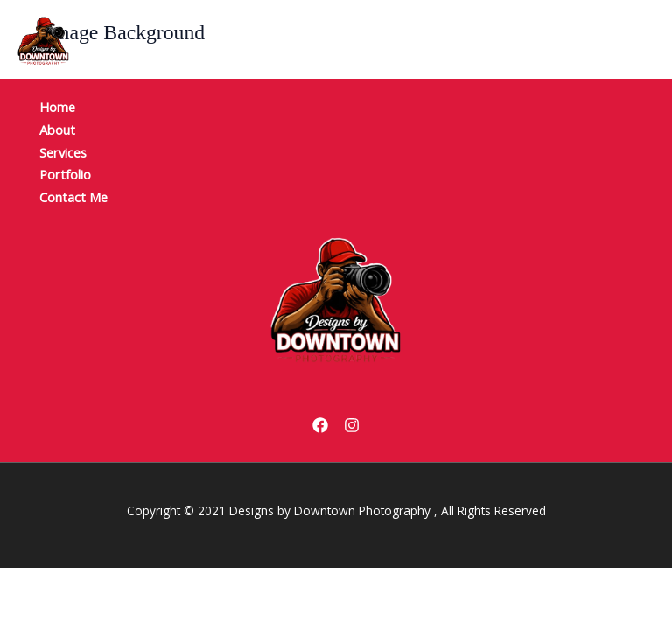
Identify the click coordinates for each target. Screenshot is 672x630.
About (57, 129)
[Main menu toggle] (616, 41)
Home (57, 107)
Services (63, 152)
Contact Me (73, 197)
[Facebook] (320, 425)
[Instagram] (352, 425)
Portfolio (65, 174)
